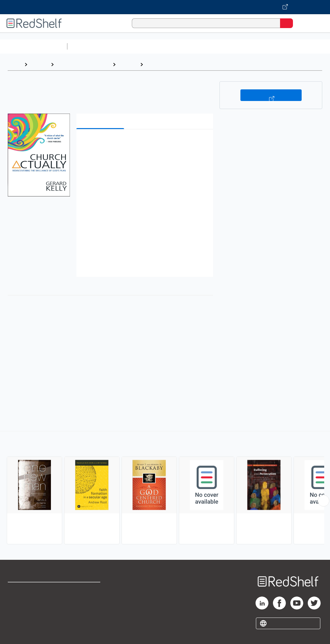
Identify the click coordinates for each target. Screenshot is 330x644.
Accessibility (84, 618)
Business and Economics (250, 46)
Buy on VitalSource (271, 95)
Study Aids (87, 46)
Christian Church (166, 64)
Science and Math (126, 46)
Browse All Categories (34, 46)
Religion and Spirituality (83, 64)
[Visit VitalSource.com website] (165, 7)
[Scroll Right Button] (324, 501)
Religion (128, 64)
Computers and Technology (184, 46)
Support (17, 604)
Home (15, 64)
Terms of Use (85, 590)
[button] (144, 144)
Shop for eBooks (27, 590)
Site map (18, 633)
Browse (39, 64)
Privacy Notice (24, 618)
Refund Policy (85, 604)
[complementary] (165, 488)
